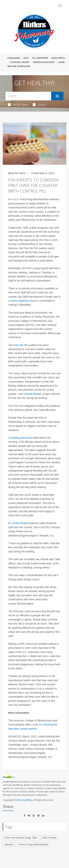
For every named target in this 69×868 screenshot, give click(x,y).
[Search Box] (28, 96)
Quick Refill (58, 58)
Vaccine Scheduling (19, 66)
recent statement (20, 301)
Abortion (9, 844)
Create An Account (44, 62)
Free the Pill (20, 345)
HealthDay (27, 800)
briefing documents (22, 438)
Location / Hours (20, 62)
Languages (14, 58)
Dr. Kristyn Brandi (18, 523)
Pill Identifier (40, 58)
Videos (40, 105)
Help (26, 58)
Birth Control (49, 838)
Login (61, 62)
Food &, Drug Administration (33, 844)
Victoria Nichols (33, 394)
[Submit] (57, 96)
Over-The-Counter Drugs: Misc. (21, 838)
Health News (18, 105)
